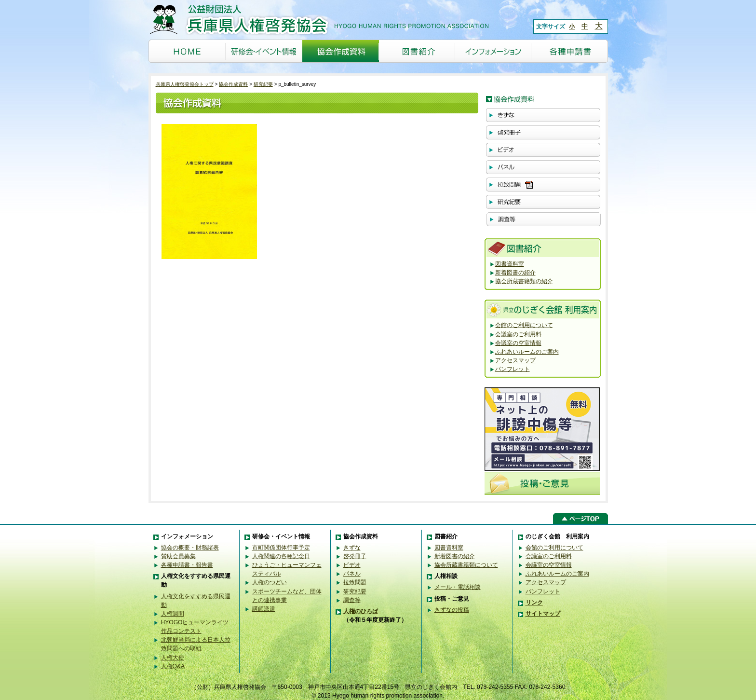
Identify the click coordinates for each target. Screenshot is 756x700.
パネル (352, 574)
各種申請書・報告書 (187, 565)
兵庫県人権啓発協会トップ (185, 84)
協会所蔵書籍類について (466, 565)
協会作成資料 (233, 84)
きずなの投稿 (452, 610)
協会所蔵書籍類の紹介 (524, 281)
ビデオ (352, 565)
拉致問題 (355, 582)
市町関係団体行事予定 (281, 548)
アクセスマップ (515, 360)
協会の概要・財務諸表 (190, 548)
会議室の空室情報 (518, 343)
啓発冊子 (355, 556)
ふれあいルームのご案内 (527, 352)
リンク (534, 603)
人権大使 (173, 658)
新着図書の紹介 (515, 273)
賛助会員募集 (178, 556)
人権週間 (173, 614)
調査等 (352, 600)
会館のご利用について (524, 325)
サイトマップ (543, 614)
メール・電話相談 (458, 587)
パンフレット (513, 369)
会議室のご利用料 (518, 334)
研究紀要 (263, 84)
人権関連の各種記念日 (281, 556)
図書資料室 (510, 264)
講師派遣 (264, 609)
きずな (352, 548)
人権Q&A (173, 666)
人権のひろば (361, 611)
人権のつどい (270, 582)
